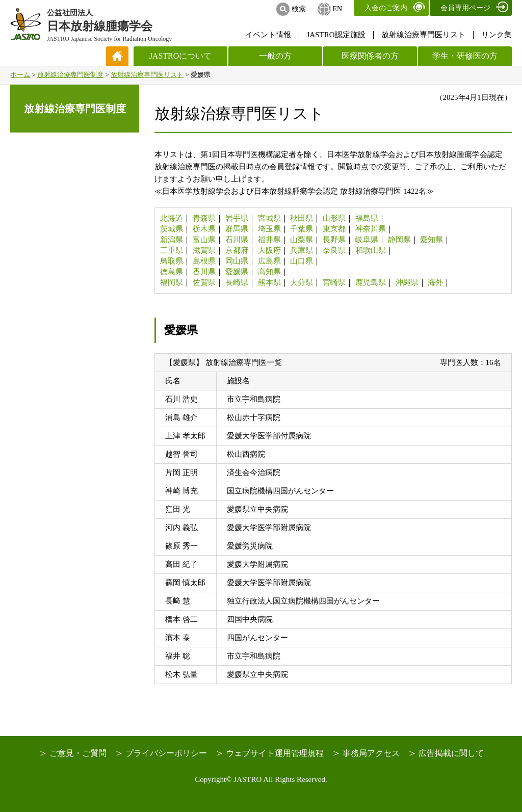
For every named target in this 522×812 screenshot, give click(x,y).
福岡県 (172, 282)
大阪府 (269, 250)
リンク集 (497, 35)
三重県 (172, 250)
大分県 (302, 282)
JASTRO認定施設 (336, 35)
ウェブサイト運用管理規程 (275, 753)
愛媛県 (237, 272)
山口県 (302, 261)
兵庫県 (302, 250)
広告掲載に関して (451, 753)
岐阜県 (367, 240)
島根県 (204, 261)
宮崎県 (334, 282)
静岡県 (399, 240)
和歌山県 (371, 250)
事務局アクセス (371, 753)
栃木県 (204, 229)
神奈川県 (371, 229)
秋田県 (302, 218)
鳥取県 (172, 261)
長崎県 (237, 282)
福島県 (367, 218)
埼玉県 (269, 229)
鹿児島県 (371, 282)
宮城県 (269, 218)
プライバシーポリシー (166, 753)
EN (337, 9)
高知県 (269, 272)
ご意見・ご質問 (78, 753)
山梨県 (302, 240)
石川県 (237, 240)
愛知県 (432, 240)
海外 (435, 282)
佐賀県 (204, 282)
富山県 (204, 240)
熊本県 (269, 282)
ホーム (20, 75)
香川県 (204, 272)
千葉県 (302, 229)
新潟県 (172, 240)
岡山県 (237, 261)
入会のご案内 (386, 8)
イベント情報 (268, 35)
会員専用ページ (465, 8)
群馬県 (237, 229)
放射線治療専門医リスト (423, 35)
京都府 (237, 250)
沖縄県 (407, 282)
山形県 (334, 218)
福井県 (269, 240)
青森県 (204, 218)
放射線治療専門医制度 (70, 75)
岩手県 (237, 218)
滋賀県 (204, 250)
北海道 (172, 218)
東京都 (334, 229)
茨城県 (172, 229)
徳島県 (172, 272)
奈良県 (334, 250)
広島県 (269, 261)
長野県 (334, 240)
